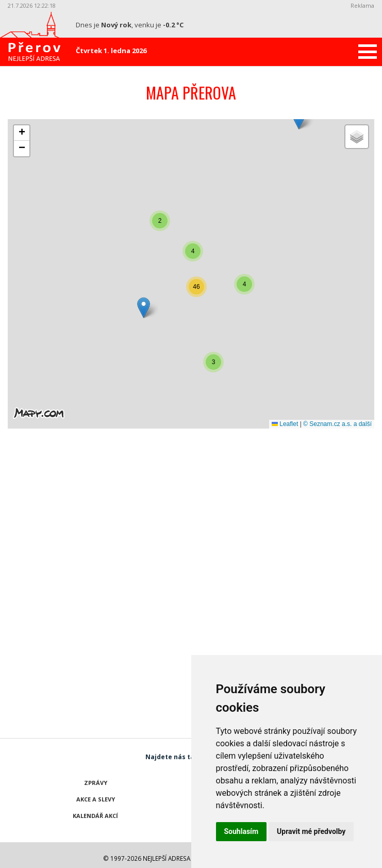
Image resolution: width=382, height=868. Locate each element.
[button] (299, 119)
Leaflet (285, 424)
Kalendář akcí (95, 816)
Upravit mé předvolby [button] (311, 831)
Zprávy (96, 783)
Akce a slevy (96, 799)
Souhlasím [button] (242, 831)
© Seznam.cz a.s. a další (337, 424)
